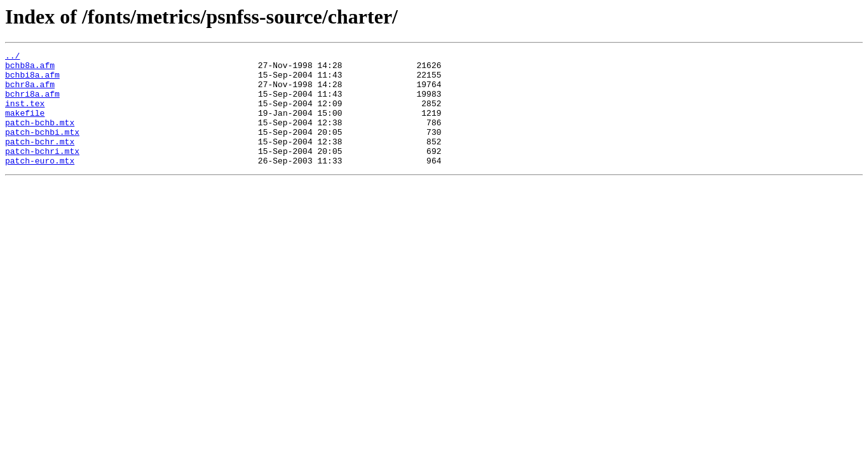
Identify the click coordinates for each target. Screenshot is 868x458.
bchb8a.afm (30, 69)
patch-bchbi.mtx (42, 149)
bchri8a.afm (32, 103)
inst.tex (25, 114)
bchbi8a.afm (32, 80)
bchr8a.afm (30, 92)
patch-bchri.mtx (42, 172)
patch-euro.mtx (40, 183)
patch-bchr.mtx (40, 160)
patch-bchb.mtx (40, 137)
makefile (25, 126)
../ (12, 57)
